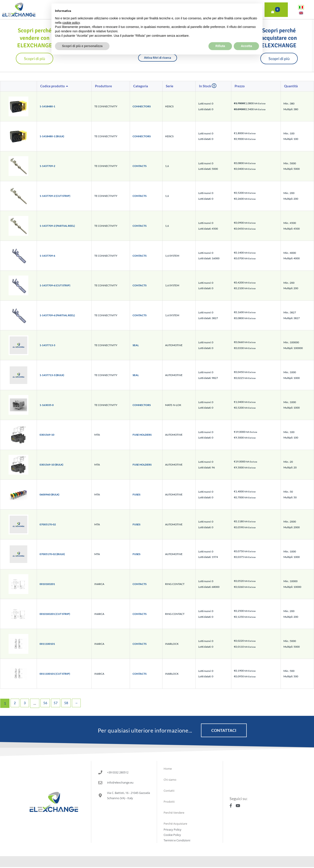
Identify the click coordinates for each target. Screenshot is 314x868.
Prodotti (130, 11)
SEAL (136, 345)
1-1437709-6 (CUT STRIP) (55, 285)
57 (57, 703)
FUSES (136, 494)
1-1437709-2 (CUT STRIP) (55, 196)
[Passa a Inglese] (301, 13)
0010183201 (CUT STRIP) (55, 614)
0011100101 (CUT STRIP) (55, 674)
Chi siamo (80, 11)
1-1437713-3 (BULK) (52, 375)
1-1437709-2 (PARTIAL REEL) (57, 226)
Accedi (253, 11)
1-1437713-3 (47, 345)
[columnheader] (64, 86)
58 (68, 703)
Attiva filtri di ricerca (158, 58)
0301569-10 (47, 435)
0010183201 (47, 584)
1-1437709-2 (47, 166)
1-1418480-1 (47, 106)
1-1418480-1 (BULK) (52, 136)
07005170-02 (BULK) (52, 554)
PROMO (155, 11)
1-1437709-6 (47, 256)
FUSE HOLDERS (142, 435)
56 (46, 703)
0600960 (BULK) (49, 494)
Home (59, 11)
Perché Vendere (183, 11)
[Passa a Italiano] (301, 7)
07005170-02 (48, 524)
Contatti (105, 11)
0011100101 (47, 644)
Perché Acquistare (220, 11)
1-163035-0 (47, 405)
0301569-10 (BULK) (51, 465)
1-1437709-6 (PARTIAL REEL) (57, 315)
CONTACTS (140, 166)
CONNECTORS (142, 106)
